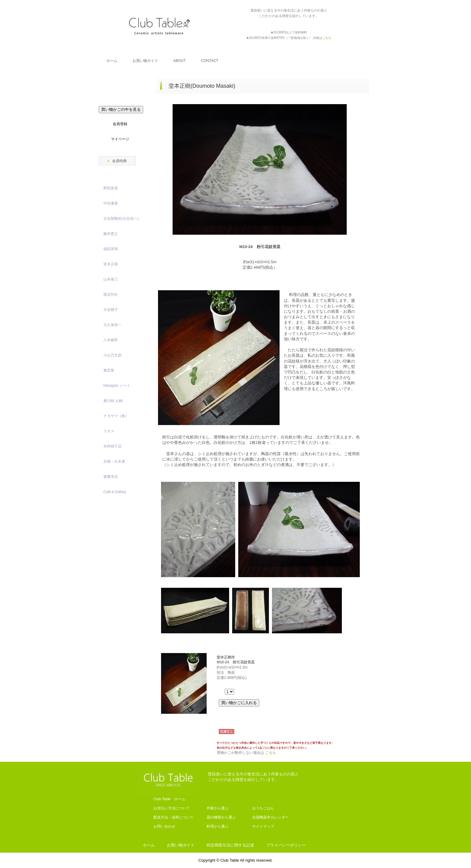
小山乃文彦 (112, 355)
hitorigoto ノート (117, 386)
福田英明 (111, 249)
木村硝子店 (112, 446)
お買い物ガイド (145, 61)
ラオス (109, 431)
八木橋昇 (111, 340)
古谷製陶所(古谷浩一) (121, 219)
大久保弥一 (112, 325)
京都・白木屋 (116, 461)
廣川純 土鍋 (113, 401)
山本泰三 (111, 279)
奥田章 (109, 370)
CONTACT (210, 61)
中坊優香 (111, 203)
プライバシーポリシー (286, 845)
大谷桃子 (111, 310)
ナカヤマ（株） (116, 416)
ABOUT (179, 61)
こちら (271, 753)
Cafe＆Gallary (115, 492)
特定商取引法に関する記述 (230, 845)
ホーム (112, 61)
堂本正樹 (111, 264)
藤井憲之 (111, 234)
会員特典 (119, 161)
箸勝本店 (111, 477)
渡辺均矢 (111, 294)
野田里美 (111, 188)
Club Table (160, 26)
